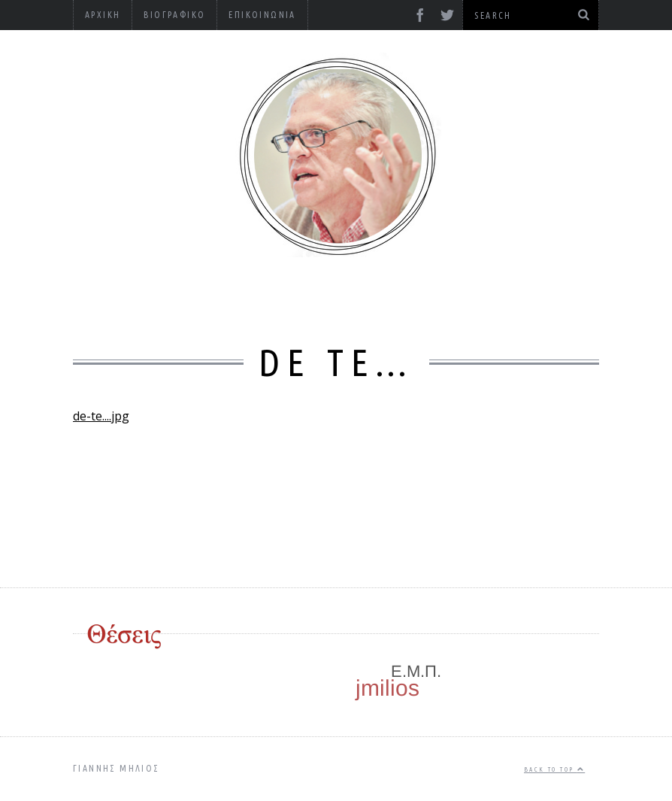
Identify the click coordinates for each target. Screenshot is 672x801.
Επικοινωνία (262, 15)
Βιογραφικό (174, 15)
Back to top (554, 769)
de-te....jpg (101, 416)
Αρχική (103, 15)
